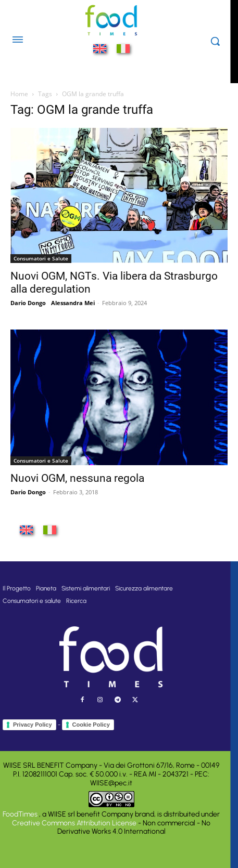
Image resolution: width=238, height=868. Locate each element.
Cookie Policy (91, 725)
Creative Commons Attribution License (74, 823)
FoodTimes (21, 814)
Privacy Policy (33, 725)
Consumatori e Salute (41, 258)
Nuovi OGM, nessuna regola (77, 478)
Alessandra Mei (73, 303)
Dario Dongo (28, 303)
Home (19, 94)
